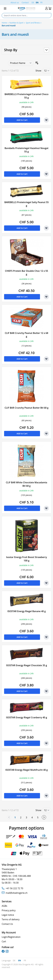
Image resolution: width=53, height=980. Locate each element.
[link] (9, 817)
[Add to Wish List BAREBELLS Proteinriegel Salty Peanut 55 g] (46, 228)
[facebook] (3, 951)
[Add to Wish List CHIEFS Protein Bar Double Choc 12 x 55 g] (46, 297)
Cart (4, 941)
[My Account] (46, 8)
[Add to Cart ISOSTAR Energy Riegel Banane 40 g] (22, 637)
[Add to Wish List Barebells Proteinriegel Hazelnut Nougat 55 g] (46, 174)
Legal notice (8, 915)
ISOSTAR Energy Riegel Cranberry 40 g (27, 717)
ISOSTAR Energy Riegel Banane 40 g (26, 611)
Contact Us (7, 924)
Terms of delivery (11, 919)
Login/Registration (11, 937)
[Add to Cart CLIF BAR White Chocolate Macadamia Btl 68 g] (22, 508)
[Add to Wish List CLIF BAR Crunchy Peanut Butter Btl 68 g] (46, 434)
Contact (25, 2)
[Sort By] (21, 63)
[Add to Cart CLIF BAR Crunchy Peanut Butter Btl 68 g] (22, 434)
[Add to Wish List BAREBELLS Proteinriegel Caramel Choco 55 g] (46, 120)
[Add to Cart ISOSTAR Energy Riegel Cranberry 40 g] (22, 743)
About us (15, 2)
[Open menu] (5, 8)
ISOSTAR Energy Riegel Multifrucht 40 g (26, 770)
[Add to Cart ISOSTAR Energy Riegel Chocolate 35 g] (22, 691)
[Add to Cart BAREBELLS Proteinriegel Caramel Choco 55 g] (22, 120)
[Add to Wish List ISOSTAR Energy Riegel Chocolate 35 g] (46, 691)
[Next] (44, 817)
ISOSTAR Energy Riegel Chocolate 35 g (26, 665)
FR (41, 2)
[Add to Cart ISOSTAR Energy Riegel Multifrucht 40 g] (22, 796)
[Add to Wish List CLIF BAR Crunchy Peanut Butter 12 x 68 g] (46, 359)
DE (33, 2)
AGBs (4, 906)
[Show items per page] (47, 71)
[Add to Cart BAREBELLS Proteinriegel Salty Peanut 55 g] (22, 228)
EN (37, 2)
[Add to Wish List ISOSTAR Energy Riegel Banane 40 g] (46, 637)
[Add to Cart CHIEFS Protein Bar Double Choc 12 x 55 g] (22, 297)
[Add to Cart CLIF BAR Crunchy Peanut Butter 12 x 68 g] (22, 359)
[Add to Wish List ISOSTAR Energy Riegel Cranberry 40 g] (46, 743)
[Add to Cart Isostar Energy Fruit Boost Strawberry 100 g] (22, 583)
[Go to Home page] (26, 9)
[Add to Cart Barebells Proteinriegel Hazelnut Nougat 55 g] (22, 174)
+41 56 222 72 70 (14, 888)
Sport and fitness (33, 23)
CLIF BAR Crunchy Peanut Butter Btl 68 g (27, 408)
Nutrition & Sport (16, 23)
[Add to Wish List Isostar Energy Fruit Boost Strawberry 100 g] (46, 583)
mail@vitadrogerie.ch (17, 893)
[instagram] (7, 951)
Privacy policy (9, 910)
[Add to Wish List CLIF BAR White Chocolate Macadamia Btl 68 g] (46, 508)
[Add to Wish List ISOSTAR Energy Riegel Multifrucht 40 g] (46, 796)
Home (4, 23)
